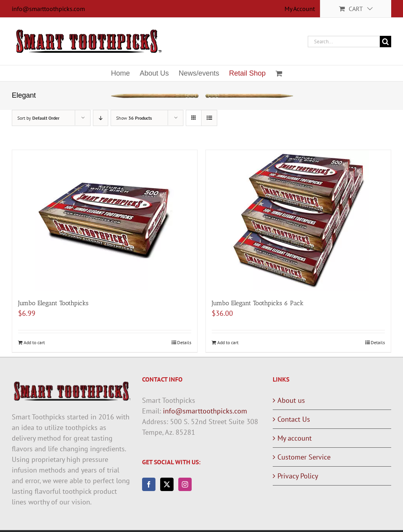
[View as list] (209, 118)
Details (184, 342)
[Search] (385, 42)
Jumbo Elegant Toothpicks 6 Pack (258, 303)
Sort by (38, 118)
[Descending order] (101, 118)
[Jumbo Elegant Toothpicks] (105, 220)
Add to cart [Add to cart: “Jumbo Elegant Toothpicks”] (34, 342)
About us (291, 400)
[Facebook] (149, 484)
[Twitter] (167, 484)
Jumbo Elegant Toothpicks (53, 303)
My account (295, 438)
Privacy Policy (298, 476)
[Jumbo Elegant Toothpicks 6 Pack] (298, 220)
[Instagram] (185, 484)
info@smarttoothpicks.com (48, 9)
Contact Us (294, 419)
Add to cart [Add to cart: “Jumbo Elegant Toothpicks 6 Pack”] (228, 342)
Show (134, 118)
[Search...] (344, 42)
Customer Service (304, 457)
